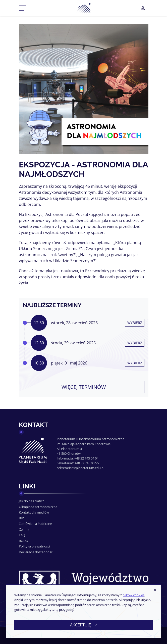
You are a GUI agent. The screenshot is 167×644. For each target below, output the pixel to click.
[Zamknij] (155, 590)
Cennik (24, 529)
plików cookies (133, 595)
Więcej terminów (84, 387)
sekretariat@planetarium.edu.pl (80, 468)
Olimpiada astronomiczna (38, 507)
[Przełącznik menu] (23, 8)
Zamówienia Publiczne (35, 524)
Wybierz (135, 323)
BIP (21, 518)
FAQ (22, 535)
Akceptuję (83, 625)
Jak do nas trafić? (31, 501)
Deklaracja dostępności (36, 552)
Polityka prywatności (34, 546)
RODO (23, 541)
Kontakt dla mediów (34, 512)
